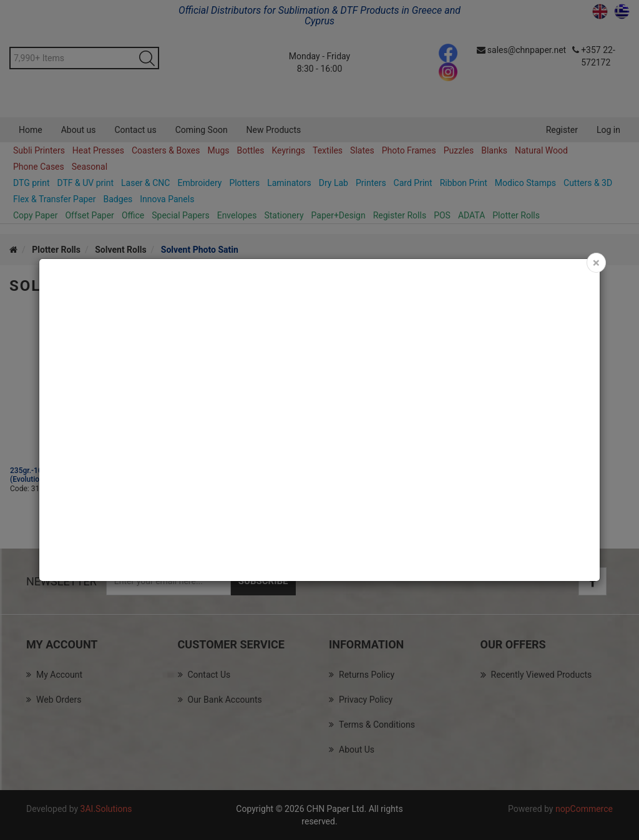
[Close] (596, 263)
